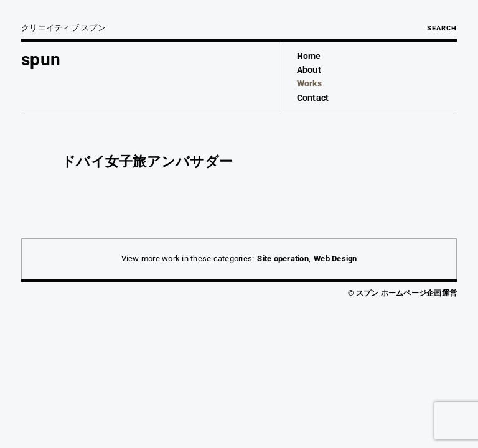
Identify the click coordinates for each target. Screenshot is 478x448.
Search (442, 28)
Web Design (335, 259)
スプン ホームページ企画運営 (407, 293)
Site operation (283, 259)
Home (309, 56)
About (309, 70)
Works (309, 83)
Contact (313, 98)
